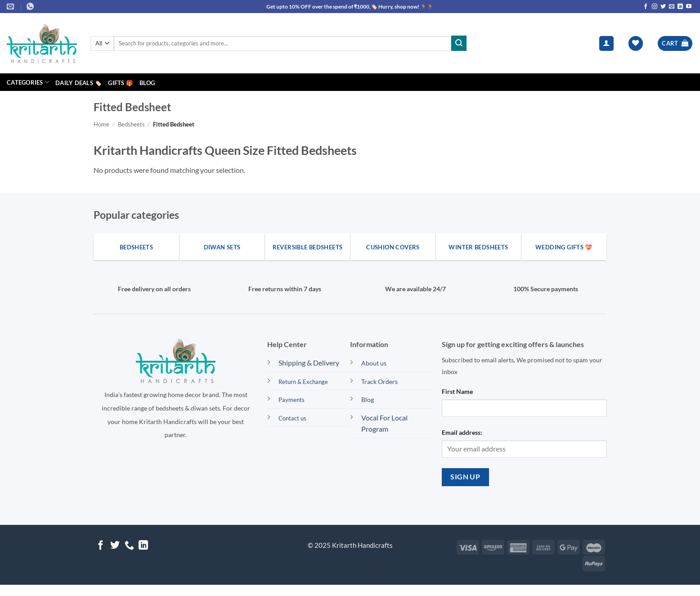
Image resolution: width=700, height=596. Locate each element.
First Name (457, 391)
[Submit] (459, 43)
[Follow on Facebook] (646, 7)
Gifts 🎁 (121, 83)
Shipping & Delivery (309, 363)
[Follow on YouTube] (689, 7)
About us (374, 363)
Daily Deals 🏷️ (79, 83)
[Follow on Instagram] (655, 7)
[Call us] (129, 546)
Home (101, 124)
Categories (28, 82)
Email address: (462, 432)
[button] (606, 43)
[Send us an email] (672, 7)
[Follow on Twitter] (663, 7)
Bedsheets (131, 124)
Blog (147, 83)
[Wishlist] (636, 43)
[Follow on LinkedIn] (680, 7)
